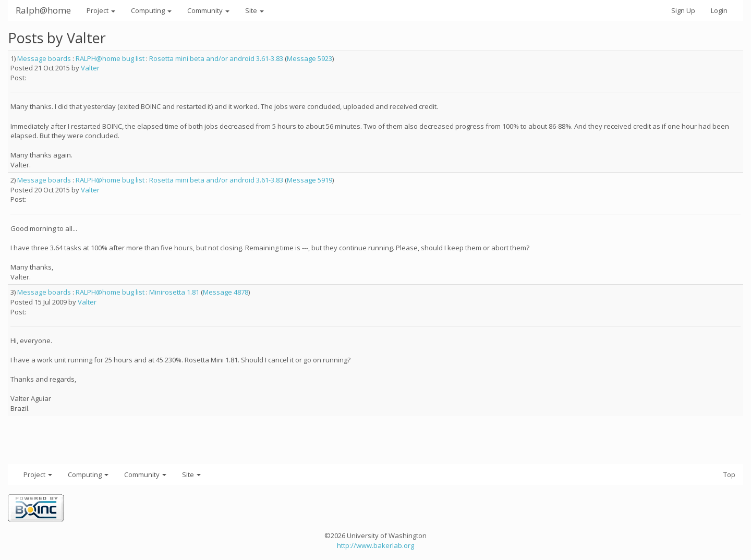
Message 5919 (310, 180)
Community (208, 10)
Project (101, 10)
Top (729, 474)
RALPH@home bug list (110, 58)
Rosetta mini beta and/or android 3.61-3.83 (216, 58)
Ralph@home (43, 10)
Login (719, 10)
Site (255, 10)
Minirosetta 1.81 (174, 292)
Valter (90, 68)
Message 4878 (226, 292)
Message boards (44, 58)
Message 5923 (310, 58)
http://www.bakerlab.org (375, 545)
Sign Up (683, 10)
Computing (151, 10)
